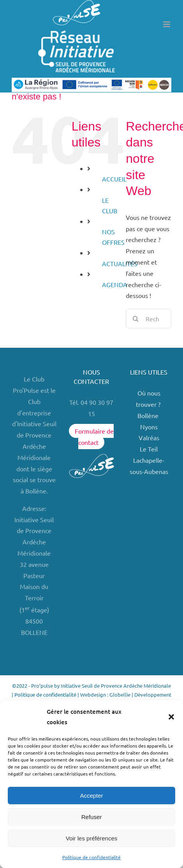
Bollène (149, 415)
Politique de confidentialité (91, 857)
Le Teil (149, 449)
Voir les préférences (92, 838)
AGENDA (115, 284)
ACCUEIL (114, 179)
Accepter (91, 796)
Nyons (149, 427)
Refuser (92, 817)
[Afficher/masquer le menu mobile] (167, 24)
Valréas (149, 437)
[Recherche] (135, 319)
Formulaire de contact (94, 437)
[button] (171, 717)
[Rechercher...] (149, 319)
